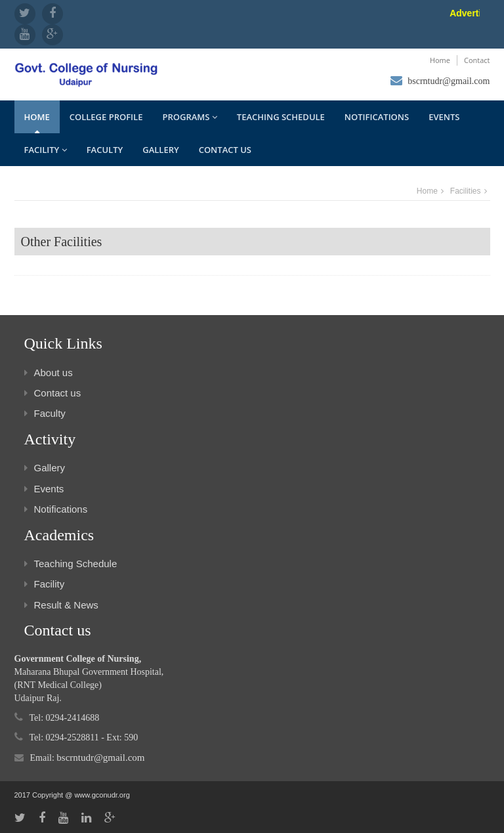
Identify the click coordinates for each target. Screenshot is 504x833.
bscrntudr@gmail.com (449, 81)
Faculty (105, 150)
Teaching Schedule (281, 117)
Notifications (377, 117)
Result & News (61, 605)
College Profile (106, 117)
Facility (46, 150)
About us (49, 373)
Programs (189, 117)
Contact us (225, 150)
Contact (477, 60)
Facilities (466, 191)
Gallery (160, 150)
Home (440, 60)
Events (444, 117)
